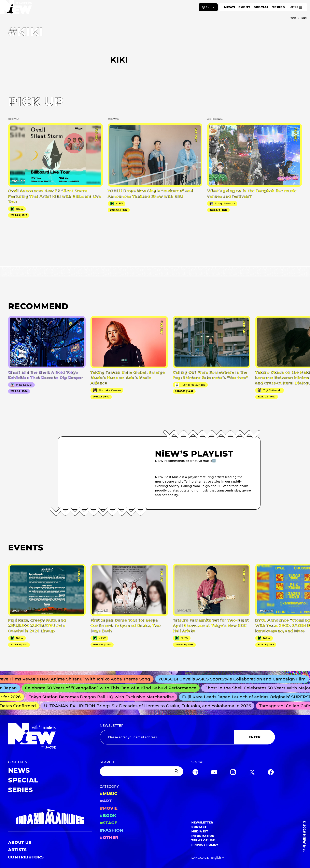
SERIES (278, 7)
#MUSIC (109, 794)
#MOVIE (109, 808)
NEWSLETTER (112, 726)
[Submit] (177, 771)
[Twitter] (252, 773)
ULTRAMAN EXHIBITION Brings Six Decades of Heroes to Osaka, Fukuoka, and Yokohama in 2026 (149, 706)
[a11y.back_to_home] (17, 9)
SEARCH (107, 762)
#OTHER (109, 838)
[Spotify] (195, 773)
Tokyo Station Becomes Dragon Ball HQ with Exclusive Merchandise (103, 697)
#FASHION (111, 830)
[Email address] (167, 737)
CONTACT (199, 827)
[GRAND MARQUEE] (50, 817)
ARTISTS (17, 850)
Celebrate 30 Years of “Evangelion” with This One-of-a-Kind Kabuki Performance (113, 688)
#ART (106, 801)
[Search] (142, 771)
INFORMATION (203, 836)
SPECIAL (261, 7)
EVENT (244, 7)
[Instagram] (233, 773)
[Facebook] (271, 773)
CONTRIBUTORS (26, 857)
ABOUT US (20, 842)
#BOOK (108, 816)
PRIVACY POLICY (205, 845)
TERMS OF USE (203, 840)
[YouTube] (214, 773)
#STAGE (109, 823)
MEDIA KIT (200, 831)
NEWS (230, 7)
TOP (293, 18)
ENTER (255, 737)
